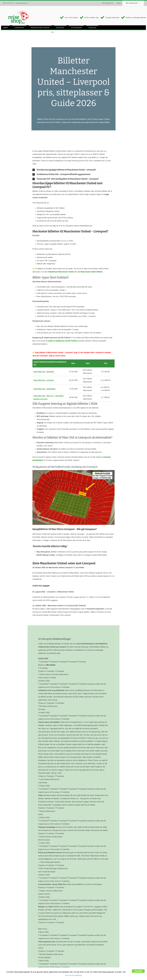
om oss (29, 903)
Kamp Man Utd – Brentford (44, 372)
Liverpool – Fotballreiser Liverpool (17, 937)
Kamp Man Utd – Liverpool (44, 381)
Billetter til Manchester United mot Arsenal (52, 828)
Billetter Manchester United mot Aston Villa (52, 831)
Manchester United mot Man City (55, 834)
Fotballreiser (9, 931)
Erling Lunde (28, 891)
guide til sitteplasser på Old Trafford (63, 341)
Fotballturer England (12, 953)
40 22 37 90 (10, 3)
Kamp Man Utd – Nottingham (44, 389)
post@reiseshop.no (22, 3)
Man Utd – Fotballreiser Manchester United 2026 (23, 942)
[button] (73, 170)
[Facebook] (5, 968)
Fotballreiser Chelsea (12, 958)
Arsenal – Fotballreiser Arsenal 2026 (18, 947)
